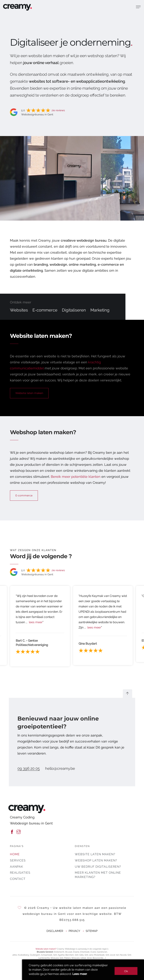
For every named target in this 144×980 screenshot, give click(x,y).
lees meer (36, 622)
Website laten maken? (95, 854)
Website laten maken (29, 393)
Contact (18, 879)
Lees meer (80, 974)
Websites (19, 310)
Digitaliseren (74, 310)
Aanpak (16, 867)
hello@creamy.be (60, 768)
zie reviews (58, 110)
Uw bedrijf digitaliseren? (98, 867)
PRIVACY (74, 931)
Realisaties (20, 873)
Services (18, 860)
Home (15, 854)
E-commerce (45, 310)
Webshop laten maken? (96, 860)
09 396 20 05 (29, 768)
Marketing (100, 310)
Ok (126, 971)
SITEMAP (92, 931)
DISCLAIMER (55, 931)
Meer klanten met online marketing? (98, 875)
